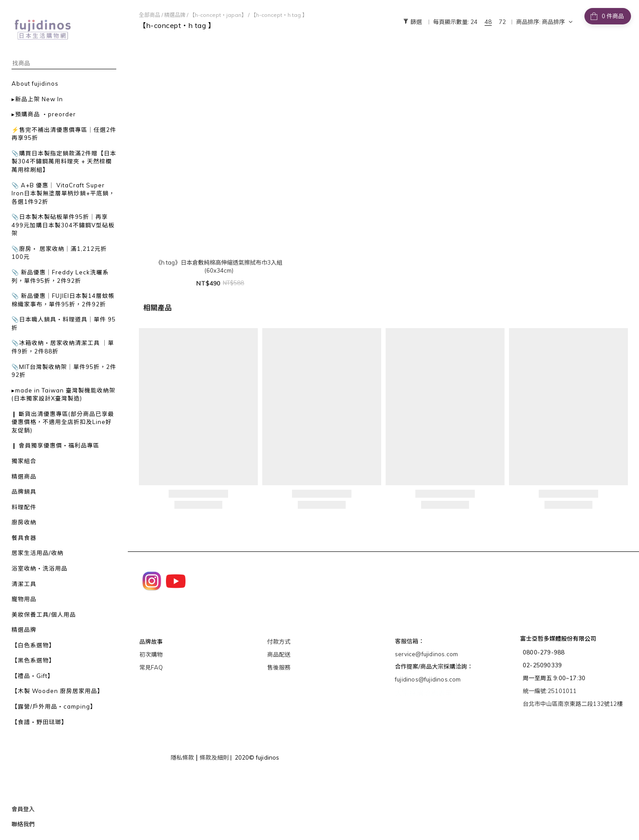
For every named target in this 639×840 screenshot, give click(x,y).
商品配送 (279, 654)
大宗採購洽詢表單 (424, 693)
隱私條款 (182, 757)
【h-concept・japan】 (218, 15)
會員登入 (23, 809)
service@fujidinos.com (426, 654)
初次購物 (151, 654)
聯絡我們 (23, 824)
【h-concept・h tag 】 (279, 15)
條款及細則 (214, 757)
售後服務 (279, 667)
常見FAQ (151, 667)
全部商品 (150, 15)
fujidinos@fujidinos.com (428, 679)
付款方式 (279, 642)
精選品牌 (175, 15)
